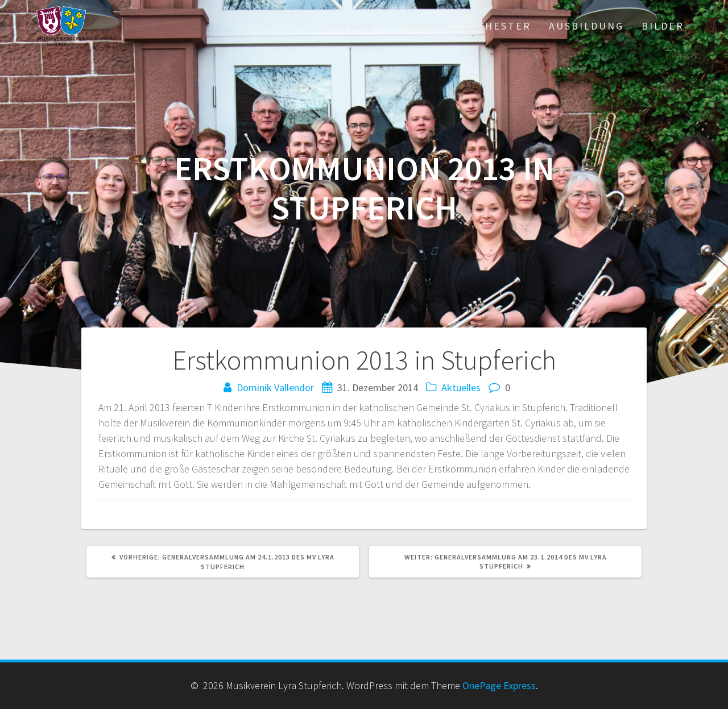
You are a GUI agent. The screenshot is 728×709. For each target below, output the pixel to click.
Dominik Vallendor (275, 387)
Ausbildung (586, 26)
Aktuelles (461, 387)
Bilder (663, 26)
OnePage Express (499, 685)
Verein (422, 26)
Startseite (348, 26)
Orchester (496, 26)
